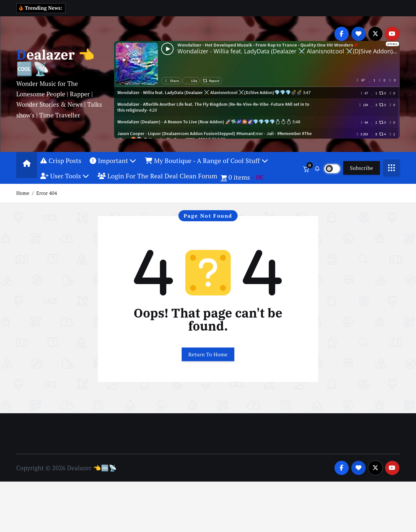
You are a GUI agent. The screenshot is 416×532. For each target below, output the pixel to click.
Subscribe (362, 176)
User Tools (65, 184)
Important (113, 169)
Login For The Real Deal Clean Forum (157, 184)
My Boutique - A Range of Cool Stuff (207, 169)
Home (23, 201)
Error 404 (47, 201)
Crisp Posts (61, 169)
